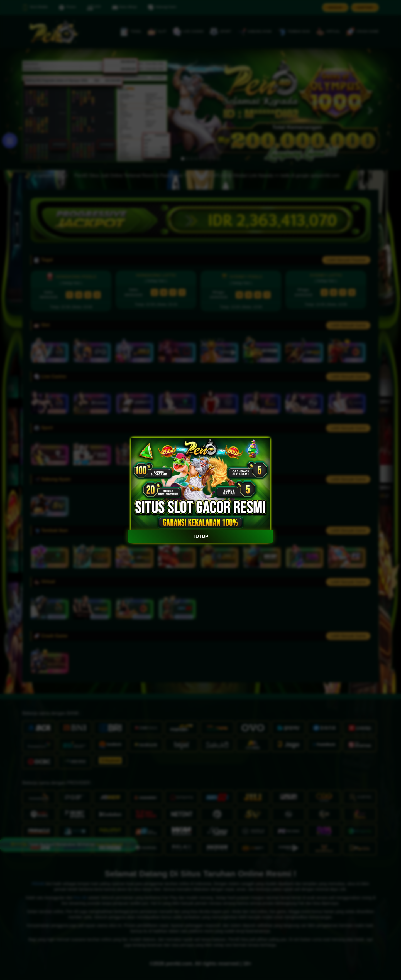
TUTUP (201, 536)
